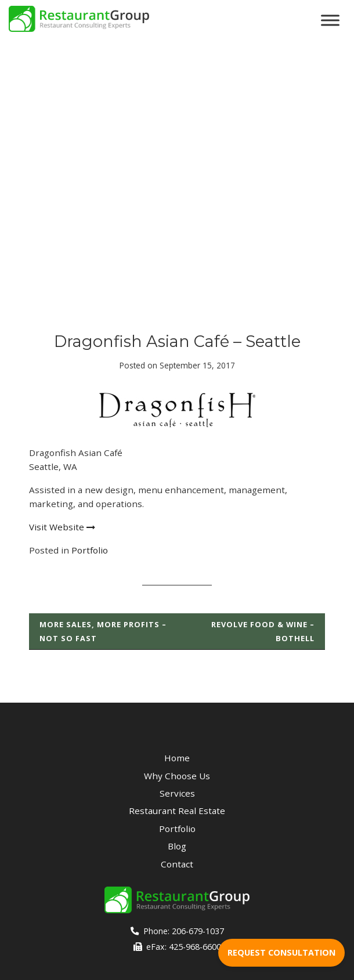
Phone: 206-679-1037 (177, 931)
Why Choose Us (177, 776)
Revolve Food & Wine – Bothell (263, 631)
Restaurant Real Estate (177, 811)
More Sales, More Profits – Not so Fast (103, 631)
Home (177, 758)
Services (177, 793)
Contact (177, 864)
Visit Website (62, 527)
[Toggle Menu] (330, 20)
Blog (177, 846)
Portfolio (90, 550)
